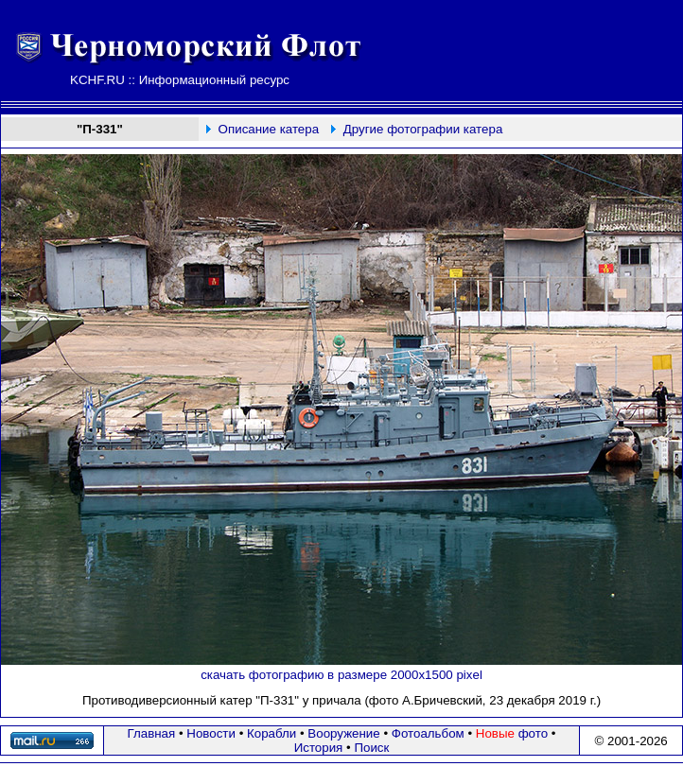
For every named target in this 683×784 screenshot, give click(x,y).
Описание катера (269, 129)
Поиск (371, 748)
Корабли (271, 733)
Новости (211, 733)
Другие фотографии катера (423, 129)
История (319, 748)
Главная (152, 733)
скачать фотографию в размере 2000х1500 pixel (341, 675)
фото (512, 733)
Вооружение (343, 733)
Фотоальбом (428, 733)
